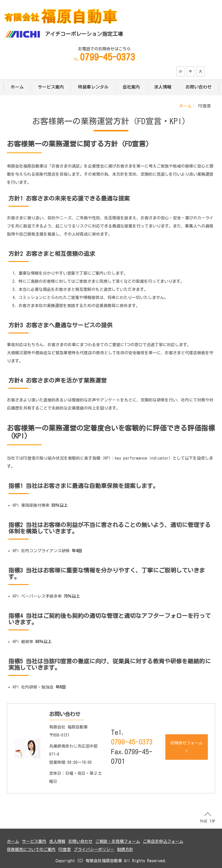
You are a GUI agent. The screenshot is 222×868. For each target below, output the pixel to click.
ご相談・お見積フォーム (118, 841)
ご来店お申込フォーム (163, 841)
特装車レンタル (93, 87)
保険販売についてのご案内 (31, 849)
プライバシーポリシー (94, 849)
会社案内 (131, 87)
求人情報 (163, 87)
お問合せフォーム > (186, 747)
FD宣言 (65, 849)
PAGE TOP (208, 818)
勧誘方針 (125, 849)
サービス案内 (51, 87)
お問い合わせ (199, 87)
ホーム (17, 87)
